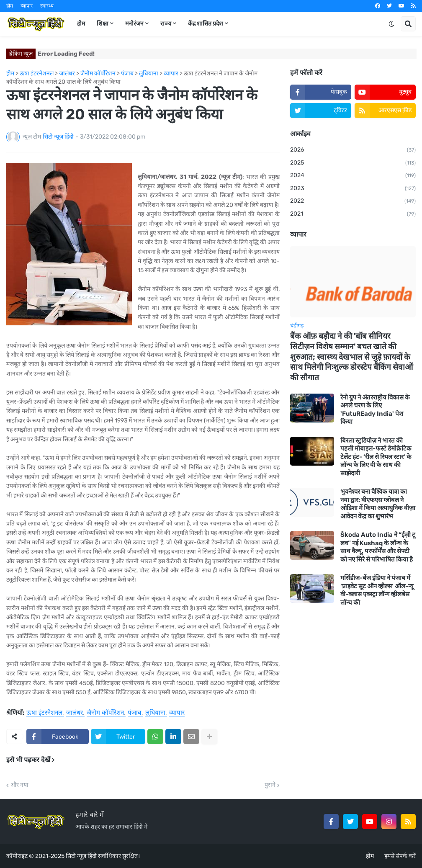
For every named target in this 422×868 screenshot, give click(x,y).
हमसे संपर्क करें (400, 856)
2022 (353, 201)
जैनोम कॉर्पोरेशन (105, 713)
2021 (353, 214)
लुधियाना (155, 713)
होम (10, 6)
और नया (19, 785)
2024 (353, 176)
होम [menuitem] (81, 24)
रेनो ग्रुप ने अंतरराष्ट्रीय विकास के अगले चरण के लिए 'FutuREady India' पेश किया (375, 410)
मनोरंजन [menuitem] (134, 24)
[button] (391, 24)
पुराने (270, 785)
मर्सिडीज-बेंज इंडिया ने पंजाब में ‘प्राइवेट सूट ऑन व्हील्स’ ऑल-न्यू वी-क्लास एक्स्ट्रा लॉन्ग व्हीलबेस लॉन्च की (377, 590)
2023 (353, 189)
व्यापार (27, 6)
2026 (353, 150)
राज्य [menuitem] (166, 24)
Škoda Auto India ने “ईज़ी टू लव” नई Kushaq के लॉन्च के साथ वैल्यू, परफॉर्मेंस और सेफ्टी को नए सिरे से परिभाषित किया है (378, 547)
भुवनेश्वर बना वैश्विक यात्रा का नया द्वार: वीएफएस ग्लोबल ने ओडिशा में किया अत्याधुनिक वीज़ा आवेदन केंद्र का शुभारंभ (378, 504)
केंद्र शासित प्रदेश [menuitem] (206, 24)
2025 (353, 163)
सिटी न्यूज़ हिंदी (81, 856)
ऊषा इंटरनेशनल (44, 713)
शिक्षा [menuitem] (103, 24)
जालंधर (75, 713)
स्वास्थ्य (47, 6)
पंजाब (135, 713)
